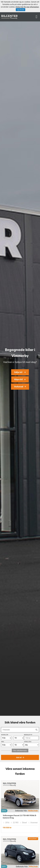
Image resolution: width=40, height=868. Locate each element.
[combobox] (31, 738)
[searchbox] (31, 738)
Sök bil (19, 757)
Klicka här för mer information (27, 7)
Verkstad (19, 387)
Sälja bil (18, 372)
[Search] (37, 730)
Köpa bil (18, 379)
